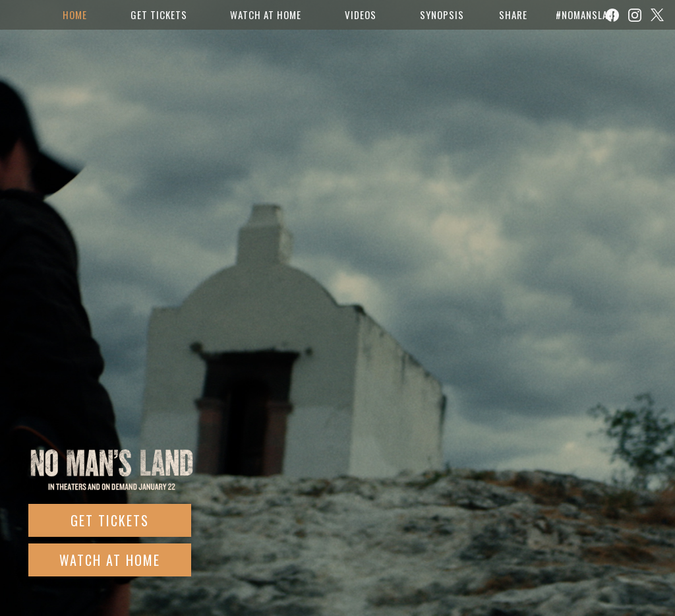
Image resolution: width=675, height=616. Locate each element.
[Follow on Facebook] (612, 15)
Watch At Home (110, 560)
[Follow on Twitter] (657, 15)
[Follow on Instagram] (635, 15)
